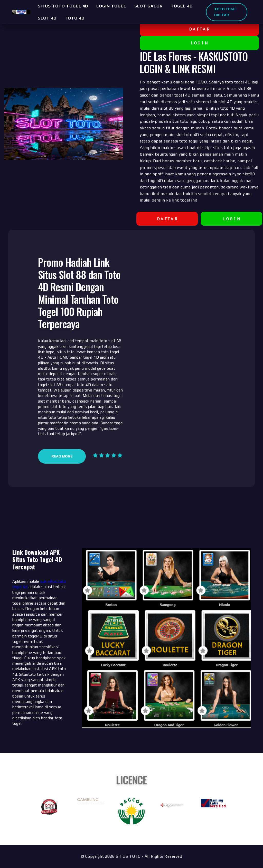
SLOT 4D (47, 18)
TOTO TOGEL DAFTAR (226, 12)
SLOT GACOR (148, 6)
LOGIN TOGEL (111, 6)
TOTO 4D (75, 18)
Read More (62, 456)
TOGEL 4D (182, 6)
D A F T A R (199, 29)
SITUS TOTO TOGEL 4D (63, 6)
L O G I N (199, 43)
